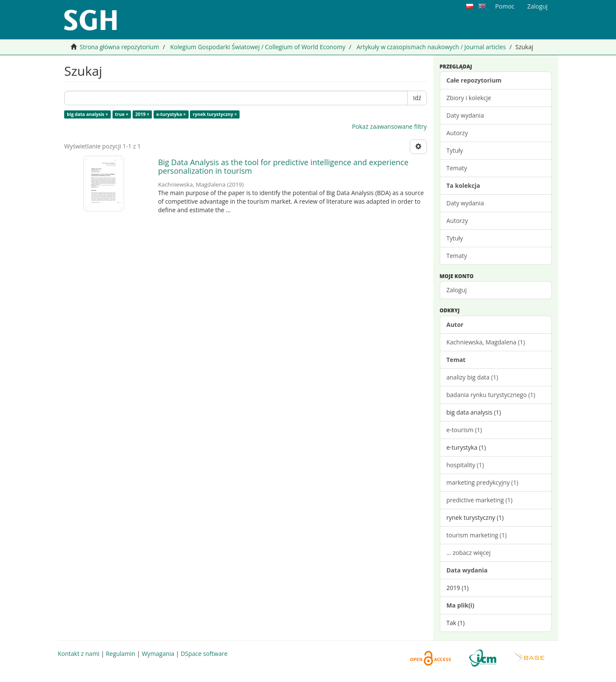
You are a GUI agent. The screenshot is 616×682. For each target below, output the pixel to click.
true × (122, 114)
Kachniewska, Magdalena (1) (486, 342)
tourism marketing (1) (477, 535)
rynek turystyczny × (215, 114)
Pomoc (505, 6)
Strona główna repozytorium (119, 47)
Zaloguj (457, 290)
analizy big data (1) (472, 377)
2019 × (142, 114)
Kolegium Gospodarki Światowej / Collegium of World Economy (258, 47)
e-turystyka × (171, 114)
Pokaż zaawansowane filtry (389, 126)
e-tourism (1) (464, 430)
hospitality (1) (465, 465)
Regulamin (120, 654)
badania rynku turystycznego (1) (491, 395)
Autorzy (457, 133)
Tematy (457, 168)
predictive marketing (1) (480, 500)
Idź (417, 98)
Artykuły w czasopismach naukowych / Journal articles (431, 47)
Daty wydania (465, 115)
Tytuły (455, 150)
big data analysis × (87, 114)
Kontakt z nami (78, 654)
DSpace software (204, 654)
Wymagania (158, 654)
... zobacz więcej (469, 553)
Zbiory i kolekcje (469, 98)
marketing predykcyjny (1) (483, 482)
